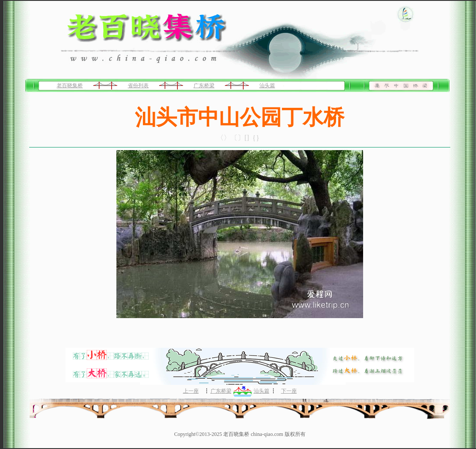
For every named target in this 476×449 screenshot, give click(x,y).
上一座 (191, 391)
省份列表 (138, 86)
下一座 (289, 391)
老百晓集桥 (70, 86)
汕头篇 (267, 86)
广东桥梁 (204, 86)
